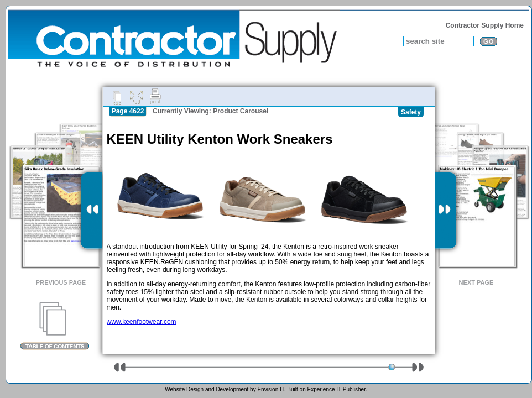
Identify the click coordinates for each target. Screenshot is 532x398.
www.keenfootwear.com (142, 322)
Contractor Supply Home (485, 25)
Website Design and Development (207, 389)
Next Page (476, 282)
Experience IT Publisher (336, 389)
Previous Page (61, 282)
